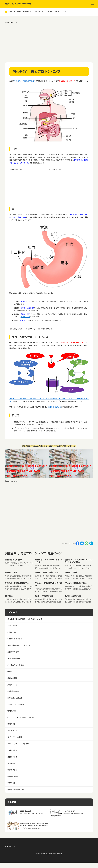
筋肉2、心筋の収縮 (73, 596)
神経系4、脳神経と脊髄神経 (17, 583)
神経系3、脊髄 (71, 573)
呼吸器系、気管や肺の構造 (24, 81)
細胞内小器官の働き (13, 560)
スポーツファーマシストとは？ (36, 814)
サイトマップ (10, 847)
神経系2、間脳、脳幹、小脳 (47, 573)
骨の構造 (9, 596)
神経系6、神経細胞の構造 (76, 583)
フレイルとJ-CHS (69, 811)
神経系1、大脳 (11, 573)
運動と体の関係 (25, 811)
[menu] (92, 4)
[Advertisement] (49, 40)
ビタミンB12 (25, 317)
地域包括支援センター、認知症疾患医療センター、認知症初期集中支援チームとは (34, 826)
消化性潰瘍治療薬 (55, 407)
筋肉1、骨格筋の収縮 (44, 596)
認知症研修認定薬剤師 (77, 814)
